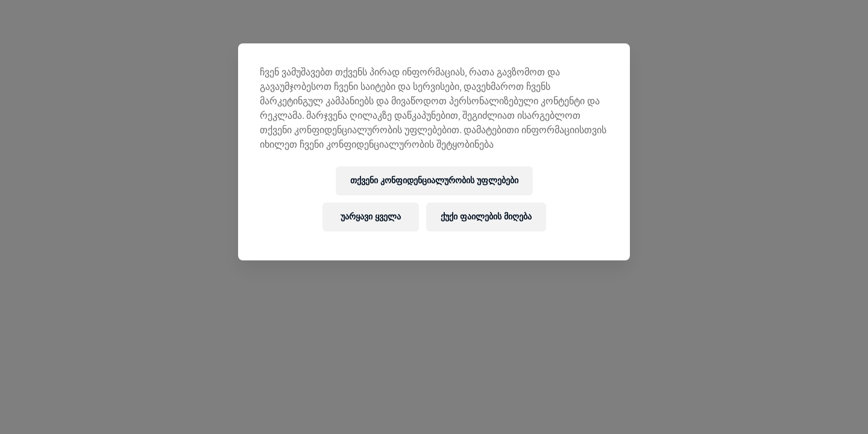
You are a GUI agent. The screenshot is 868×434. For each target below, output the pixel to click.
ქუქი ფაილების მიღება (486, 217)
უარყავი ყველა (371, 217)
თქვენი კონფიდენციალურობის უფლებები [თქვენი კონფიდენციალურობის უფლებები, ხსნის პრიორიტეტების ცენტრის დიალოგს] (434, 181)
